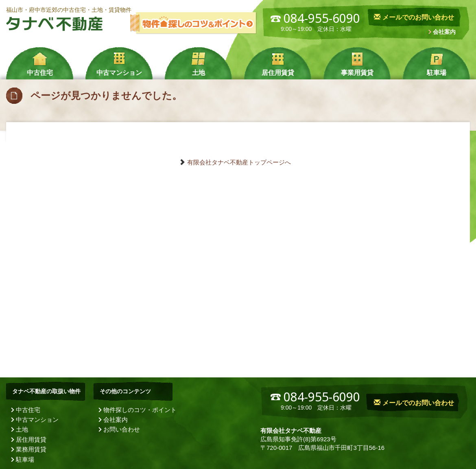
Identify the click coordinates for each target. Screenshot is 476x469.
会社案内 (444, 32)
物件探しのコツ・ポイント (140, 410)
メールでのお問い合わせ (414, 17)
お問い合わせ (122, 429)
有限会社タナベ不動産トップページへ (239, 162)
